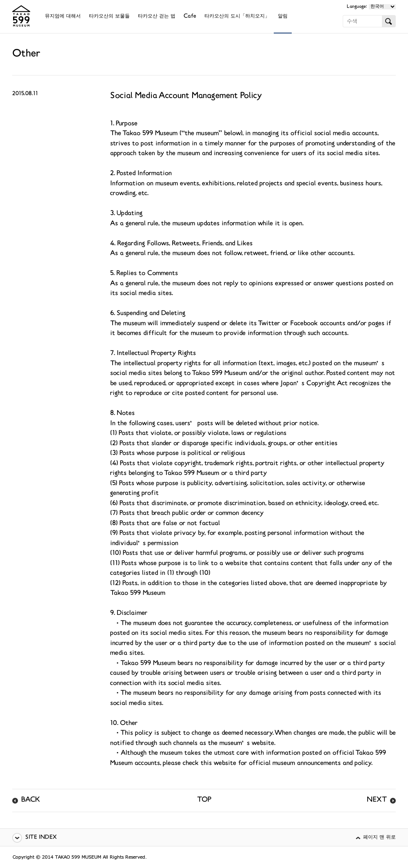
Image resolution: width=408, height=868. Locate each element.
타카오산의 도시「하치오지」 (237, 17)
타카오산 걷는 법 (157, 17)
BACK (31, 800)
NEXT (377, 800)
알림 (283, 17)
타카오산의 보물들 (109, 17)
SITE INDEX (41, 838)
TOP (204, 800)
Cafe (190, 17)
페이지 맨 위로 (379, 838)
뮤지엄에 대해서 (63, 17)
